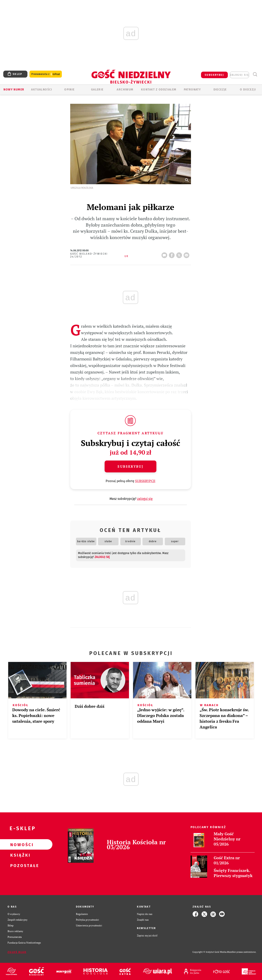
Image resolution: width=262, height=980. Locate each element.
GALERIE (97, 90)
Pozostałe (20, 865)
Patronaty (192, 90)
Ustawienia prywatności (89, 925)
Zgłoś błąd (17, 952)
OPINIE (69, 90)
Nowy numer (14, 90)
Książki (20, 855)
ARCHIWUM (125, 90)
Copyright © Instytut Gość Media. (210, 952)
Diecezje (220, 90)
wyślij (187, 254)
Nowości (20, 845)
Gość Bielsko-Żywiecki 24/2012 (89, 255)
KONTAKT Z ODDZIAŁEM (159, 90)
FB (173, 254)
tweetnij (180, 254)
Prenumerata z (46, 74)
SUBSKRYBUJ (214, 75)
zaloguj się (239, 75)
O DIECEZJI (248, 90)
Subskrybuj (130, 466)
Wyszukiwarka (255, 74)
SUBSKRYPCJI (145, 481)
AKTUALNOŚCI (42, 90)
